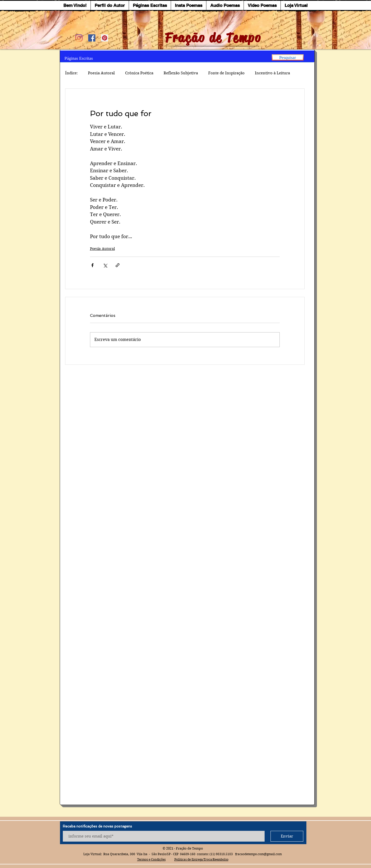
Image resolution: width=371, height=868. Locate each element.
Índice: (71, 73)
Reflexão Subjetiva (181, 73)
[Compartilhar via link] (118, 265)
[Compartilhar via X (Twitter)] (105, 265)
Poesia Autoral (101, 73)
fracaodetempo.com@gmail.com (258, 854)
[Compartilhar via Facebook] (92, 265)
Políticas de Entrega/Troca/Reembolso (201, 859)
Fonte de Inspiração (226, 73)
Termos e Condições (151, 859)
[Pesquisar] (288, 57)
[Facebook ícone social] (92, 38)
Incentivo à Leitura (272, 73)
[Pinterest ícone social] (105, 38)
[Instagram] (79, 38)
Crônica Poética (139, 73)
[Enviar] (287, 836)
